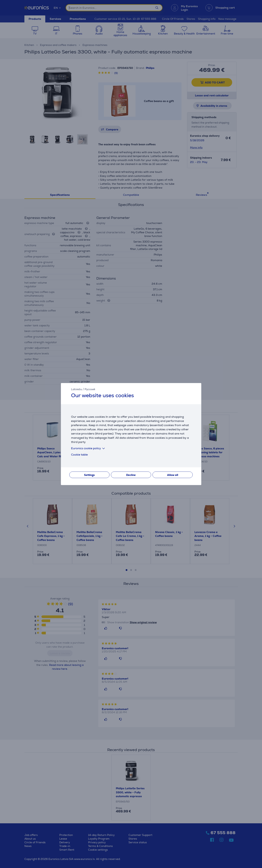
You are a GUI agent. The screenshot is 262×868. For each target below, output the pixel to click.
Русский (90, 389)
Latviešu (77, 389)
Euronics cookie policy (89, 448)
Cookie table (79, 455)
